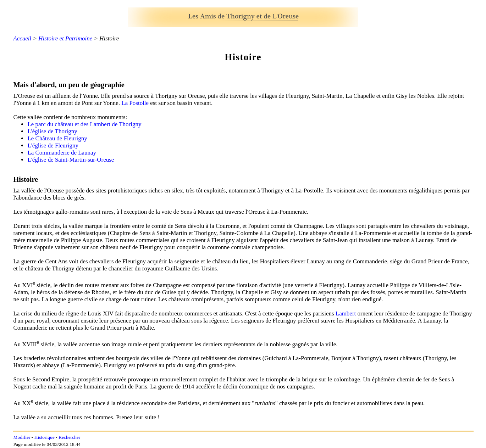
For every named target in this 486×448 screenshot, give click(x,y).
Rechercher (69, 437)
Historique (45, 437)
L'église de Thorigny (52, 131)
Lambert (346, 313)
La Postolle (135, 103)
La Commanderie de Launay (62, 153)
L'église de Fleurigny (53, 145)
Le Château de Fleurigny (57, 138)
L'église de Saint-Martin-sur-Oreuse (71, 160)
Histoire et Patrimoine (65, 38)
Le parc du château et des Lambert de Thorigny (84, 124)
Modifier (22, 437)
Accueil (22, 38)
